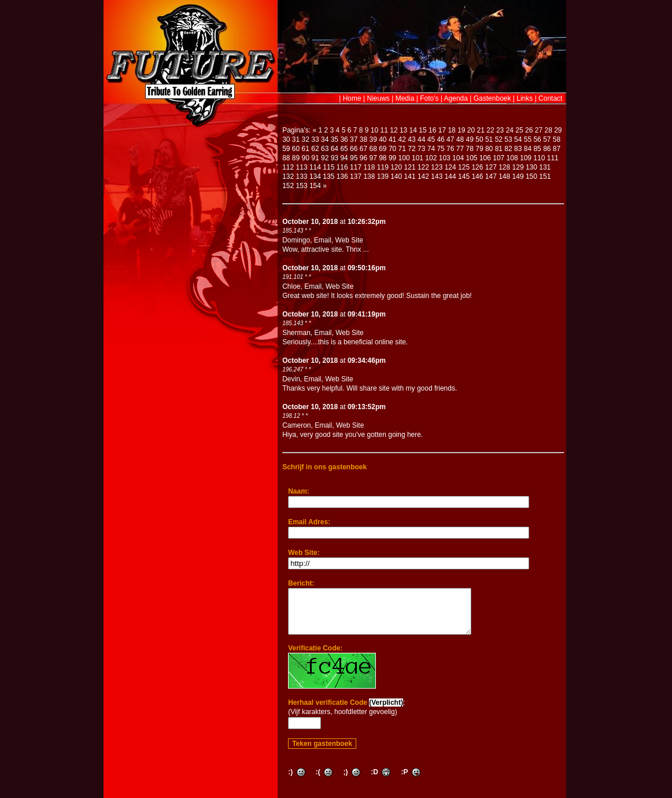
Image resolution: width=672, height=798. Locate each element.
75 (440, 149)
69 (383, 149)
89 (296, 158)
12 (394, 130)
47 (450, 139)
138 (369, 176)
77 (460, 149)
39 (373, 139)
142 (423, 176)
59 (286, 149)
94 (344, 158)
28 (548, 130)
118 (369, 167)
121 (410, 167)
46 (440, 139)
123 (437, 167)
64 (335, 149)
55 (528, 139)
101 (418, 158)
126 (477, 167)
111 (553, 158)
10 (374, 130)
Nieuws (379, 98)
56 (537, 139)
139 (383, 176)
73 (421, 149)
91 (315, 158)
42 (402, 139)
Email (323, 240)
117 (356, 167)
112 (288, 167)
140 (396, 176)
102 (431, 158)
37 (354, 139)
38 (363, 139)
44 (421, 139)
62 (315, 149)
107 (499, 158)
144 (451, 176)
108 (512, 158)
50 (479, 139)
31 (296, 139)
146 (477, 176)
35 (335, 139)
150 (531, 176)
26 (529, 130)
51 (489, 139)
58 (557, 139)
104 (458, 158)
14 (413, 130)
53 (508, 139)
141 (410, 176)
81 (499, 149)
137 (356, 176)
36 (344, 139)
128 (504, 167)
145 (464, 176)
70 (392, 149)
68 (373, 149)
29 (558, 130)
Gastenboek (492, 98)
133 (302, 176)
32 (306, 139)
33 (315, 139)
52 (499, 139)
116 (342, 167)
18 (451, 130)
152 (288, 186)
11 (384, 130)
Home (352, 98)
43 (411, 139)
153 (302, 186)
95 (354, 158)
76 (450, 149)
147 (491, 176)
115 (328, 167)
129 (518, 167)
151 (545, 176)
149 (518, 176)
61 (306, 149)
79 (479, 149)
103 (445, 158)
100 (404, 158)
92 (325, 158)
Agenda (456, 98)
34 (325, 139)
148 (504, 176)
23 (500, 130)
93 (335, 158)
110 (539, 158)
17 (442, 130)
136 (342, 176)
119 (383, 167)
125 (464, 167)
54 (518, 139)
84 (528, 149)
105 (471, 158)
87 (557, 149)
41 (392, 139)
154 (315, 186)
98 (383, 158)
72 (411, 149)
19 (461, 130)
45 (431, 139)
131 (545, 167)
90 (306, 158)
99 (392, 158)
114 (315, 167)
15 (422, 130)
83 (518, 149)
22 (490, 130)
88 (286, 158)
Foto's (429, 98)
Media (405, 98)
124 (451, 167)
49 (470, 139)
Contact (550, 98)
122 (423, 167)
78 (470, 149)
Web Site (349, 240)
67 (363, 149)
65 (344, 149)
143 (437, 176)
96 (363, 158)
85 (537, 149)
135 (328, 176)
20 (471, 130)
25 (519, 130)
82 (508, 149)
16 (432, 130)
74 (431, 149)
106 (485, 158)
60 (296, 149)
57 (547, 139)
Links (525, 98)
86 (547, 149)
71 (402, 149)
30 (286, 139)
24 (510, 130)
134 (315, 176)
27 (539, 130)
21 (481, 130)
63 (325, 149)
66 (354, 149)
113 (302, 167)
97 (373, 158)
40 (383, 139)
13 (403, 130)
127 (491, 167)
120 (396, 167)
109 (526, 158)
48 (460, 139)
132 (288, 176)
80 (489, 149)
